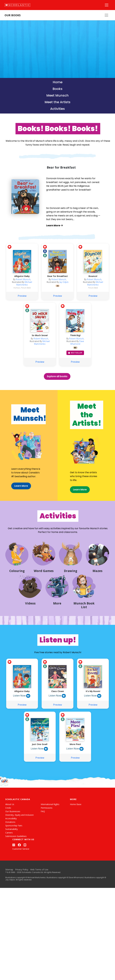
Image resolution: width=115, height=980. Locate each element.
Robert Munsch (23, 289)
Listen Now (22, 718)
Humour (17, 297)
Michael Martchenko (24, 293)
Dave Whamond (77, 352)
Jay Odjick (64, 292)
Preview (22, 305)
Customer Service (21, 871)
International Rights (50, 827)
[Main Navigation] (107, 5)
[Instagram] (14, 868)
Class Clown (58, 714)
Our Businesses (13, 834)
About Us (10, 827)
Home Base (76, 827)
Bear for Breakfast (58, 286)
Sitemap (9, 892)
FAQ (43, 834)
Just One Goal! (40, 767)
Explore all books (57, 386)
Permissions (47, 830)
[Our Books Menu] (106, 15)
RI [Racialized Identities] (75, 357)
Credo (8, 830)
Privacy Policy (22, 892)
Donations (10, 845)
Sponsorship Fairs (14, 848)
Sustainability (12, 852)
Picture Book (26, 297)
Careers (9, 855)
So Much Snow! (40, 345)
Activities (58, 109)
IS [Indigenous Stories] (58, 295)
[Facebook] (19, 868)
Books (58, 89)
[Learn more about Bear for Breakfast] (74, 226)
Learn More (12, 496)
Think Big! (75, 345)
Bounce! (93, 286)
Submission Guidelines (16, 859)
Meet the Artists (58, 102)
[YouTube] (25, 868)
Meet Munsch (58, 95)
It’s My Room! (93, 714)
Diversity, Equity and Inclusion (19, 837)
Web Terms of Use (39, 892)
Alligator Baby (22, 286)
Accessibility (11, 841)
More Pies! (75, 767)
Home (58, 82)
